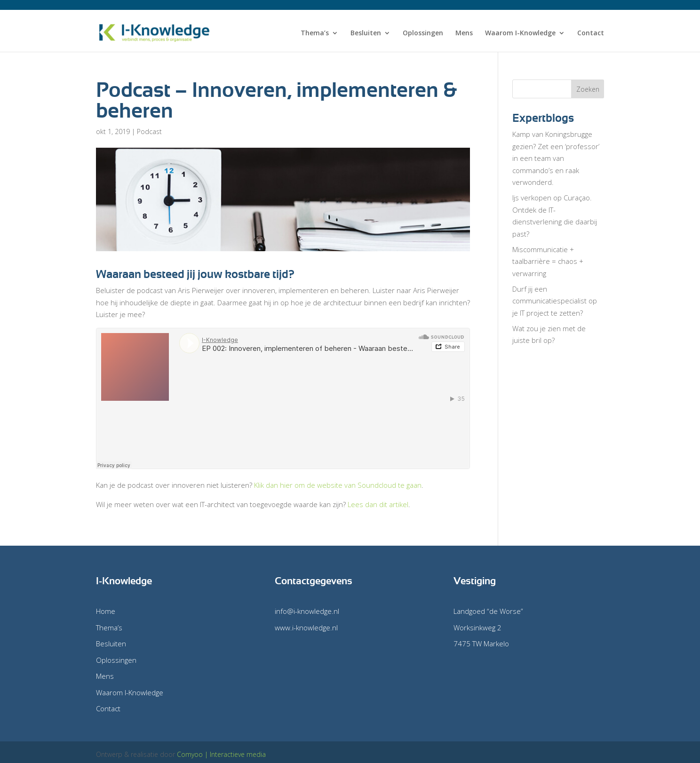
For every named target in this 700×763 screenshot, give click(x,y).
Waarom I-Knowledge (520, 33)
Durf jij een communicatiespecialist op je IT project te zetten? (555, 301)
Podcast (149, 131)
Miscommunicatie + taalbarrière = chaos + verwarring (548, 261)
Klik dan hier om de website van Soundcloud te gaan (338, 485)
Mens (464, 33)
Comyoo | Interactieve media (221, 754)
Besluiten (366, 33)
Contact (591, 33)
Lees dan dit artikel (378, 504)
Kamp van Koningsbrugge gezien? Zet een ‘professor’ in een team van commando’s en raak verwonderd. (556, 158)
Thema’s (315, 33)
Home (106, 611)
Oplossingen (423, 33)
